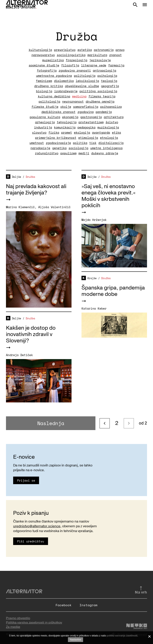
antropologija (104, 70)
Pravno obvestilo (18, 618)
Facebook (64, 605)
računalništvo (47, 153)
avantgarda (101, 132)
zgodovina (86, 112)
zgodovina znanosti (75, 70)
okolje (66, 107)
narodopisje (40, 148)
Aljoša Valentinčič (54, 207)
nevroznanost (73, 101)
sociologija (78, 148)
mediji (84, 153)
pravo (120, 50)
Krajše (92, 278)
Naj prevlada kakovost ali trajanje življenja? (36, 190)
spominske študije (44, 65)
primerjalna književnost (56, 138)
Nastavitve (76, 640)
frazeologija (76, 60)
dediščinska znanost (58, 112)
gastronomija (91, 117)
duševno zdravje (105, 153)
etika (116, 132)
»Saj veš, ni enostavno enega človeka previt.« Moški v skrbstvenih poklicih (108, 196)
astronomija (104, 50)
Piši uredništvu (31, 541)
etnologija (109, 138)
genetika (59, 148)
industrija (43, 127)
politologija (85, 76)
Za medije (13, 627)
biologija (44, 91)
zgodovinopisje (58, 143)
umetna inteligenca (106, 148)
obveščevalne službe (82, 86)
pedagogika (86, 127)
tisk (93, 143)
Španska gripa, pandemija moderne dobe (113, 291)
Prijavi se (26, 480)
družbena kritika (49, 86)
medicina (79, 96)
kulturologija (40, 50)
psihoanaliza (111, 107)
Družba (30, 177)
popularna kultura (45, 117)
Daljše (17, 177)
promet (67, 132)
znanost (115, 55)
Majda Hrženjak (94, 220)
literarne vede (94, 65)
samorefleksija (86, 107)
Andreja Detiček (19, 355)
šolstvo (112, 122)
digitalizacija (111, 143)
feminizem (44, 81)
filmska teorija (102, 96)
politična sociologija (98, 91)
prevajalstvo (65, 50)
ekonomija (70, 117)
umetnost (37, 143)
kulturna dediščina (54, 96)
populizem (68, 153)
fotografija (47, 70)
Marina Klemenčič (20, 207)
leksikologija (87, 81)
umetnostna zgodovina (54, 76)
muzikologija (108, 127)
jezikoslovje (100, 60)
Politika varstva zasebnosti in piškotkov (34, 623)
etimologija (88, 138)
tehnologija (67, 122)
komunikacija (65, 127)
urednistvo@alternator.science (37, 526)
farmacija (116, 65)
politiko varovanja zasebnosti (122, 636)
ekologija (82, 132)
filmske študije (45, 107)
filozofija (70, 65)
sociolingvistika (71, 55)
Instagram (88, 605)
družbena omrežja (100, 101)
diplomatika (64, 81)
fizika (54, 132)
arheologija (45, 122)
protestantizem (91, 122)
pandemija (104, 112)
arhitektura (114, 117)
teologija (109, 81)
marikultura (97, 55)
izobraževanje (66, 91)
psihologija (107, 76)
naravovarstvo (43, 55)
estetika (85, 50)
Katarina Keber (94, 308)
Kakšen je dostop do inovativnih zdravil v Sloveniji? (31, 334)
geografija (110, 86)
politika (80, 143)
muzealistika (53, 60)
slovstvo (39, 132)
